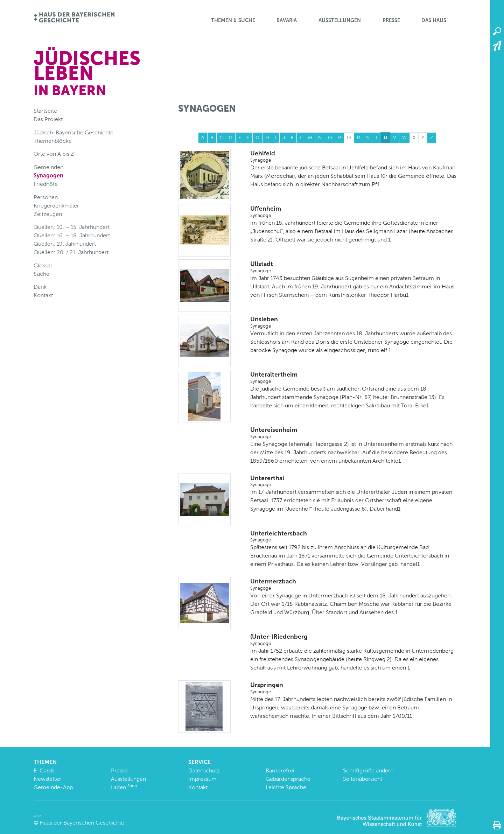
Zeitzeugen (48, 214)
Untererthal (353, 481)
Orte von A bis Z (54, 154)
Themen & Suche (233, 20)
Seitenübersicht (363, 779)
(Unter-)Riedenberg (353, 640)
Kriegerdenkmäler (56, 206)
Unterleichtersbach (353, 537)
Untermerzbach (353, 584)
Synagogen (48, 176)
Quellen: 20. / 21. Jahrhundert (71, 252)
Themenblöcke (53, 141)
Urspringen (353, 688)
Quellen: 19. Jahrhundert (65, 244)
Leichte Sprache (286, 787)
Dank (40, 287)
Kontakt (43, 295)
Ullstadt (353, 267)
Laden (124, 787)
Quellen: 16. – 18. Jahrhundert (72, 235)
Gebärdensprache (288, 779)
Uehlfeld (353, 156)
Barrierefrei (280, 770)
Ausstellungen (340, 20)
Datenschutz (204, 770)
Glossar (43, 265)
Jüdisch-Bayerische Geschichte (73, 132)
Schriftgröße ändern (368, 770)
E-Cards (44, 770)
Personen (46, 197)
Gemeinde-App (53, 787)
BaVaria (287, 20)
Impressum (202, 779)
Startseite (45, 111)
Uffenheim (353, 212)
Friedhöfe (46, 184)
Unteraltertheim (353, 378)
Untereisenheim (353, 433)
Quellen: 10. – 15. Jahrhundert (72, 227)
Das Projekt (48, 119)
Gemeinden (48, 167)
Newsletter (47, 779)
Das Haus (434, 20)
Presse (391, 20)
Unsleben (353, 322)
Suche (41, 274)
